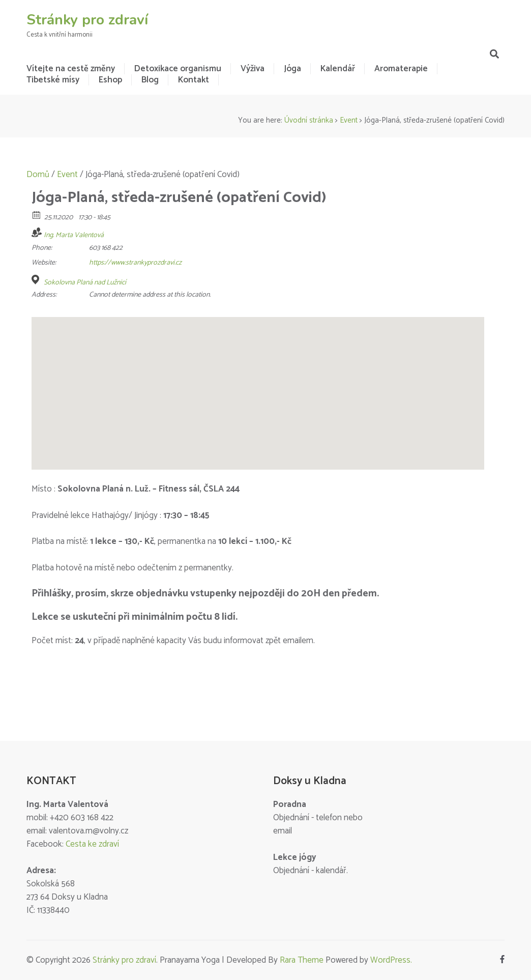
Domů (38, 175)
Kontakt (194, 80)
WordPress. (391, 960)
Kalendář (338, 69)
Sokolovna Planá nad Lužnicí (85, 283)
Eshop (110, 80)
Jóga (292, 69)
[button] (258, 384)
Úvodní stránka (309, 120)
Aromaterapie (401, 69)
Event (349, 120)
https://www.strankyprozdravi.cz (135, 263)
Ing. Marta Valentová (74, 235)
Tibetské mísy (53, 80)
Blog (150, 80)
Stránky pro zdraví (87, 20)
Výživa (253, 69)
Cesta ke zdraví (92, 844)
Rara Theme (302, 960)
